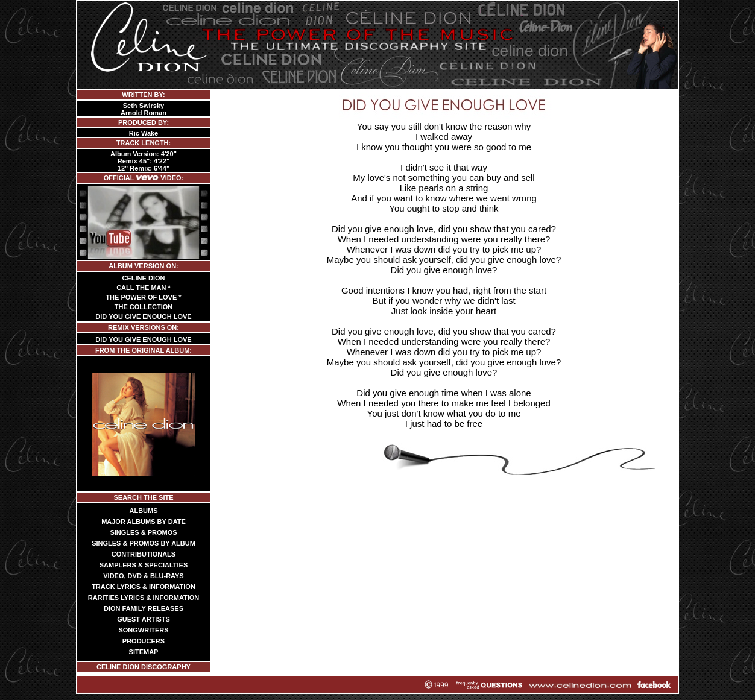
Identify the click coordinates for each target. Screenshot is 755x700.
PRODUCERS (144, 641)
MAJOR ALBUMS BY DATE (144, 522)
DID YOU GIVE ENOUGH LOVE (143, 317)
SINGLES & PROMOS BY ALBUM (144, 543)
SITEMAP (144, 652)
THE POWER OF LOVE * (143, 297)
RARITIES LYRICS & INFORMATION (144, 598)
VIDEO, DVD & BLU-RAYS (143, 576)
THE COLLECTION (144, 307)
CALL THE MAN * (144, 288)
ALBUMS (143, 511)
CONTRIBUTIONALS (144, 554)
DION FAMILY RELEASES (144, 608)
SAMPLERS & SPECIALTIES (144, 565)
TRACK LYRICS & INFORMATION (144, 587)
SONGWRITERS (143, 630)
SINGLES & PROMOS (143, 532)
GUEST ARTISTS (144, 619)
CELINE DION (144, 278)
